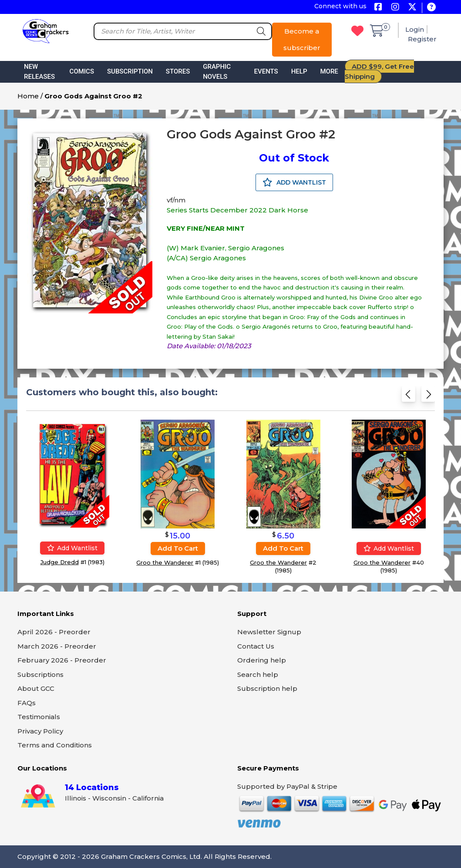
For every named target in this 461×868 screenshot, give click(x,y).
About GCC (36, 688)
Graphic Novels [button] (217, 72)
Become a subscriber (302, 39)
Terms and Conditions (55, 745)
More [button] (329, 71)
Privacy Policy (40, 731)
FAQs (27, 703)
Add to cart (178, 548)
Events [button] (266, 71)
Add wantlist (72, 548)
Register (422, 39)
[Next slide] (428, 396)
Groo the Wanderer (165, 562)
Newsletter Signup (269, 632)
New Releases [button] (39, 72)
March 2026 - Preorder (57, 646)
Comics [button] (82, 71)
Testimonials (39, 717)
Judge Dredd (60, 562)
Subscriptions (40, 675)
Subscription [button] (130, 71)
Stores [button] (178, 71)
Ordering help (262, 660)
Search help (258, 675)
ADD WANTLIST (294, 182)
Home (28, 96)
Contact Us (256, 646)
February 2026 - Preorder (62, 660)
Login (415, 29)
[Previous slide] (409, 396)
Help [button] (299, 71)
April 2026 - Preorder (54, 632)
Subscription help (267, 688)
